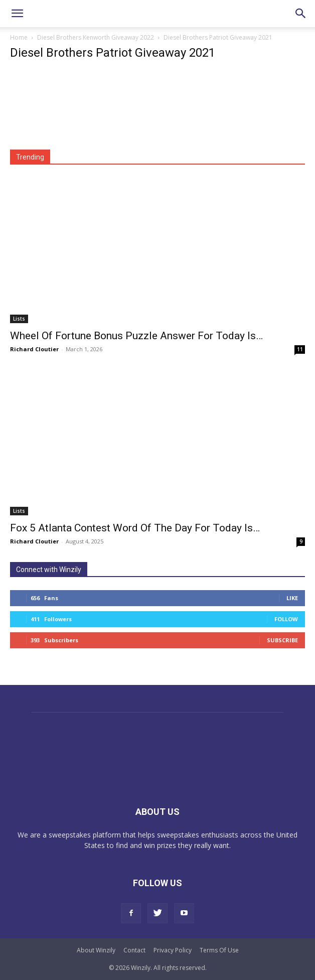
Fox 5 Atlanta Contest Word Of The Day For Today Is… (135, 528)
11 (300, 349)
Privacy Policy (173, 950)
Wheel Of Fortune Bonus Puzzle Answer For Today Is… (136, 336)
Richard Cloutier (34, 349)
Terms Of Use (219, 950)
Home (19, 37)
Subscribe (282, 640)
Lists (19, 319)
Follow (286, 619)
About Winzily (96, 950)
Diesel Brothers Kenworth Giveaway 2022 (96, 37)
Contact (134, 950)
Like (292, 598)
